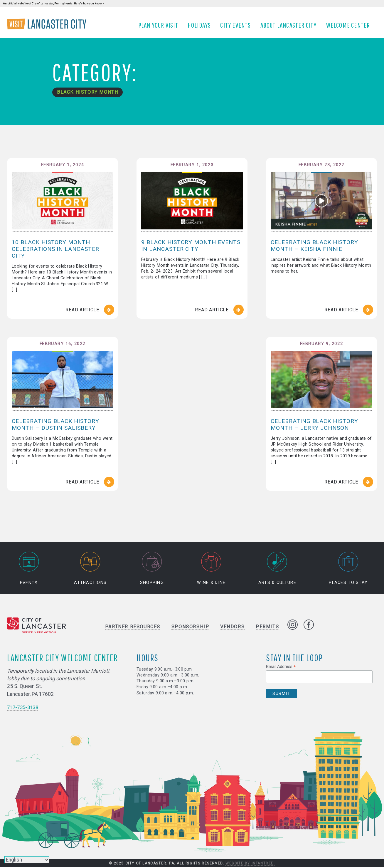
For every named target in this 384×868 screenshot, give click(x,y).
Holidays (201, 27)
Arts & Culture (277, 569)
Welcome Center (350, 27)
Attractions (90, 569)
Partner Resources (133, 628)
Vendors (232, 628)
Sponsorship (190, 628)
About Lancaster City (291, 27)
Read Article (82, 315)
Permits (267, 628)
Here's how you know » (89, 4)
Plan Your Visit (160, 27)
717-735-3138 (24, 708)
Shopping (152, 569)
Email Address (281, 668)
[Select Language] (27, 860)
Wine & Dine (211, 569)
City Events (238, 27)
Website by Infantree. (250, 864)
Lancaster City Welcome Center (62, 658)
